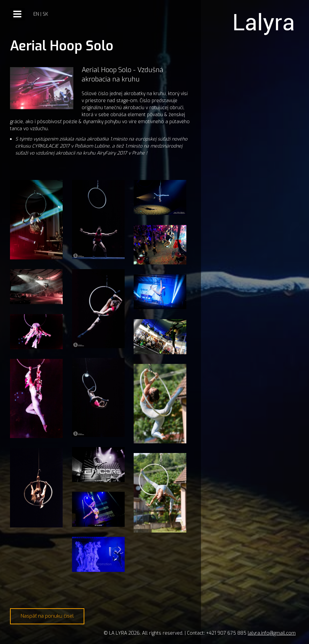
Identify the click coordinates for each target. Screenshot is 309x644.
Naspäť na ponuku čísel (47, 616)
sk (45, 14)
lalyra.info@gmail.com (272, 633)
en (36, 14)
